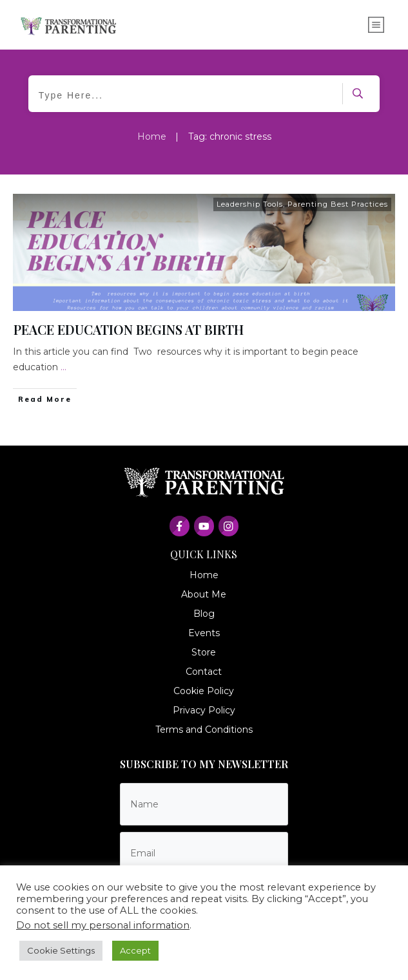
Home (204, 575)
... (63, 367)
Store (204, 652)
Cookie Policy (204, 691)
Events (204, 633)
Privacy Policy (204, 710)
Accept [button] (135, 950)
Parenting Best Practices (338, 204)
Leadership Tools (250, 204)
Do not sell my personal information (103, 925)
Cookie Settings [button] (61, 950)
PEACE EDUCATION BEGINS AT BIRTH (129, 329)
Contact (204, 672)
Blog (204, 614)
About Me (204, 594)
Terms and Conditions (204, 730)
